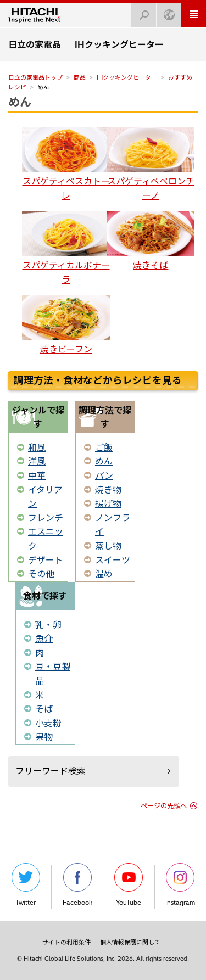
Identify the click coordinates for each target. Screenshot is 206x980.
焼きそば (151, 241)
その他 (41, 574)
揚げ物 (108, 503)
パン (104, 475)
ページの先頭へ (164, 806)
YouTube (129, 885)
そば (44, 709)
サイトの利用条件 (66, 942)
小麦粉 (48, 723)
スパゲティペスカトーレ (66, 164)
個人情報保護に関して (130, 942)
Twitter (26, 885)
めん (20, 102)
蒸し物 (108, 546)
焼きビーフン (66, 325)
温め (104, 574)
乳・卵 (48, 625)
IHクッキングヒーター (127, 77)
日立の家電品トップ (35, 77)
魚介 (44, 639)
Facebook (77, 885)
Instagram (180, 885)
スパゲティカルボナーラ (66, 248)
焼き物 (108, 490)
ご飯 (104, 447)
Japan (166, 12)
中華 (37, 475)
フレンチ (46, 518)
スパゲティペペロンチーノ (151, 164)
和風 (37, 447)
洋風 (37, 461)
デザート (46, 560)
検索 (141, 12)
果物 (44, 737)
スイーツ (113, 560)
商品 (80, 77)
